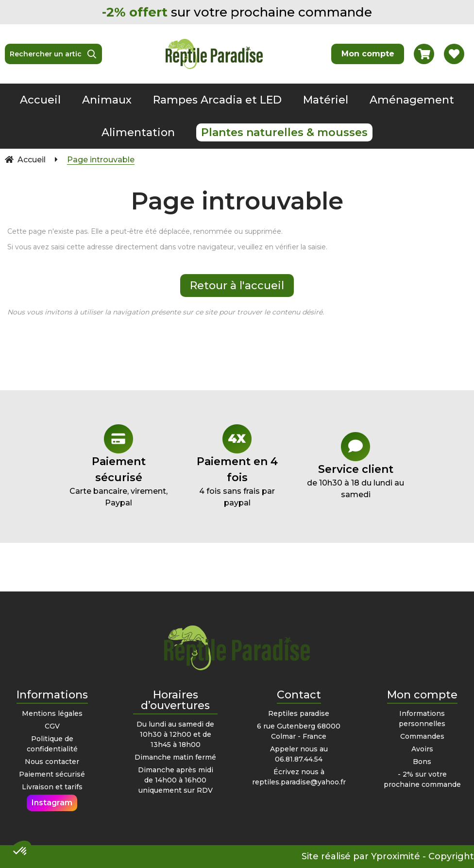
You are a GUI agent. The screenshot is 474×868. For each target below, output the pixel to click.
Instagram (52, 803)
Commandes (422, 736)
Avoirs (422, 749)
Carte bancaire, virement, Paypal (118, 466)
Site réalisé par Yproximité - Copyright (388, 856)
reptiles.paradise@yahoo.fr (299, 782)
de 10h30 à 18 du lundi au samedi (355, 466)
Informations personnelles (422, 719)
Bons (422, 762)
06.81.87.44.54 (299, 759)
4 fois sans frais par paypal (237, 466)
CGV (52, 726)
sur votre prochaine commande (237, 12)
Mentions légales (52, 713)
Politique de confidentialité (52, 744)
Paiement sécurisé (52, 774)
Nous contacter (52, 762)
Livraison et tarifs (52, 787)
